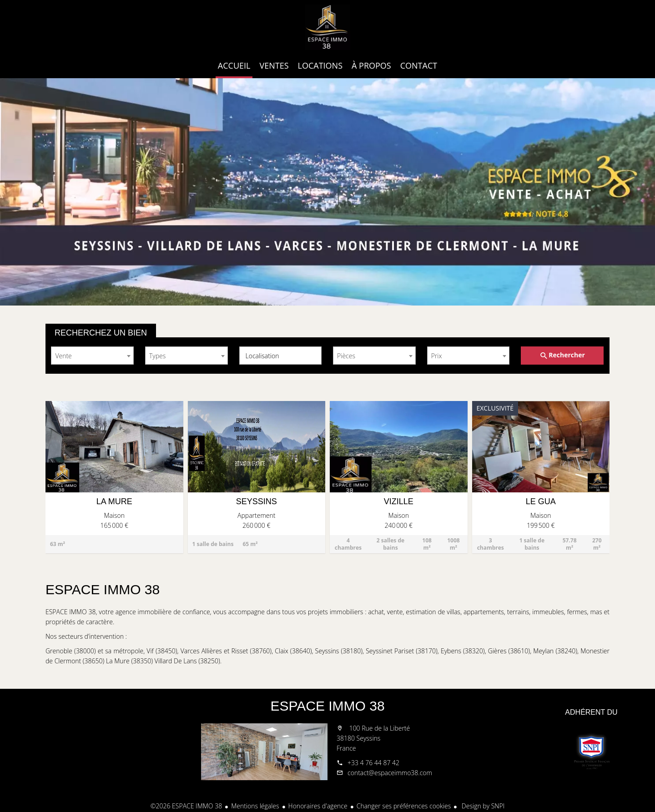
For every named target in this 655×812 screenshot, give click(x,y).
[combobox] (92, 356)
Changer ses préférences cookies (404, 806)
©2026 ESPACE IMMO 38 (186, 806)
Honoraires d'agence (318, 806)
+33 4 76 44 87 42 (373, 763)
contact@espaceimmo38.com (390, 773)
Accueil (327, 27)
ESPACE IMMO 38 (327, 706)
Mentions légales (255, 806)
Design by (482, 806)
